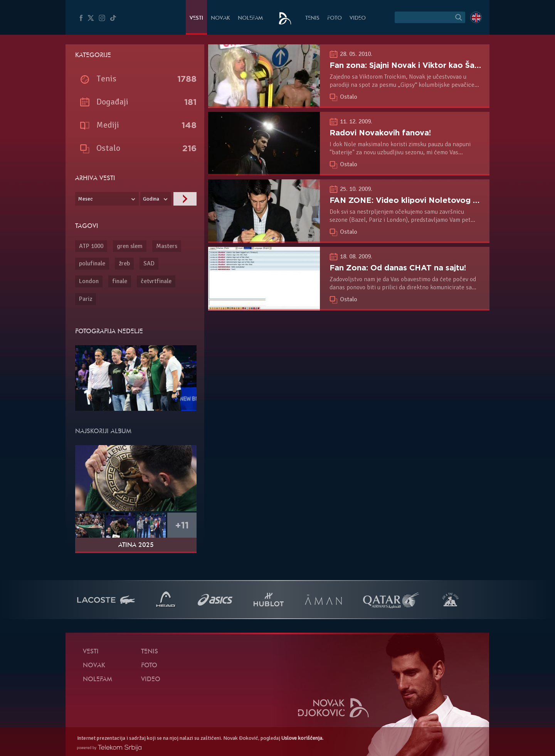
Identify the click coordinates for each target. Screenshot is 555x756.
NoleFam (250, 18)
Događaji (112, 102)
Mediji (108, 125)
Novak (220, 18)
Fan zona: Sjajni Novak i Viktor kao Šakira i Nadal (424, 65)
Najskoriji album (103, 432)
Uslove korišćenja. (302, 738)
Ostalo (349, 97)
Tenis (312, 18)
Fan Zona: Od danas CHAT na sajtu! (398, 268)
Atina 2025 (136, 545)
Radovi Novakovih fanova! (380, 133)
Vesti (196, 18)
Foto (335, 18)
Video (358, 18)
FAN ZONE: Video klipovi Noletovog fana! (411, 200)
